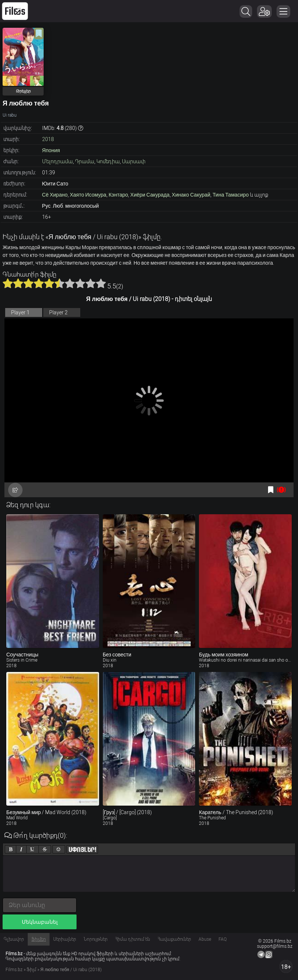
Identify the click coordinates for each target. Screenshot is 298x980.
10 (101, 283)
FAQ (223, 939)
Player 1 (20, 312)
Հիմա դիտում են (133, 939)
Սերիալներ (65, 939)
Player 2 (58, 312)
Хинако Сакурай (191, 195)
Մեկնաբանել (40, 922)
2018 (48, 139)
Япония (51, 150)
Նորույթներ (96, 939)
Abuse (205, 939)
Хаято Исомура (88, 195)
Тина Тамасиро (231, 195)
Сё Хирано (55, 195)
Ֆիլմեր (39, 939)
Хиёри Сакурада (150, 195)
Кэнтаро (118, 195)
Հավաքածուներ (174, 939)
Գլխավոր (14, 939)
